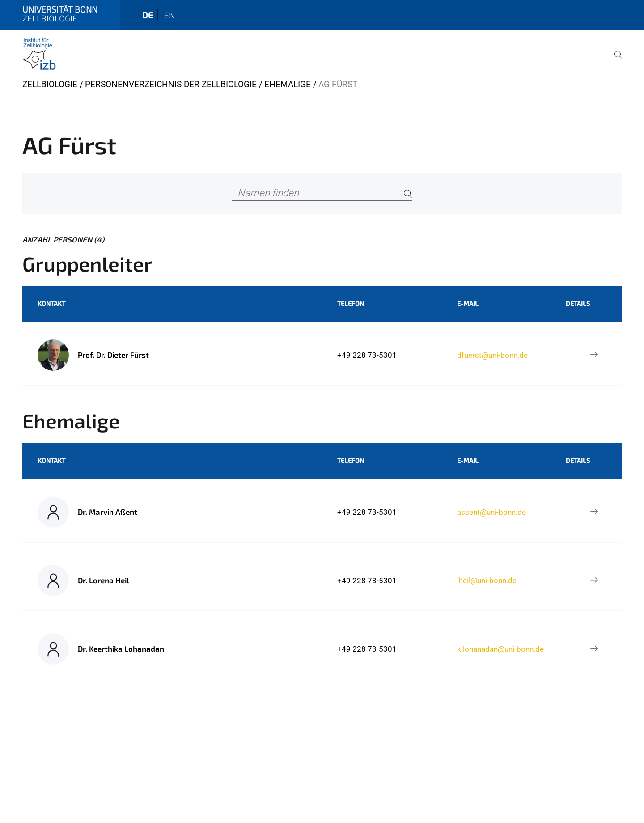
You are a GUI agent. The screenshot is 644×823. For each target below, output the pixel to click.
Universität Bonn (60, 9)
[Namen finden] (322, 193)
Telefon (351, 303)
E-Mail (468, 303)
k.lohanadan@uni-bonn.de (500, 649)
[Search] (408, 193)
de (148, 15)
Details (578, 303)
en (169, 15)
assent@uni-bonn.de (491, 512)
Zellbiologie (50, 84)
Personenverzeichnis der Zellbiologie (171, 84)
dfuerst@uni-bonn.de (492, 355)
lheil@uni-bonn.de (487, 581)
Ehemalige (288, 84)
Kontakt (51, 303)
